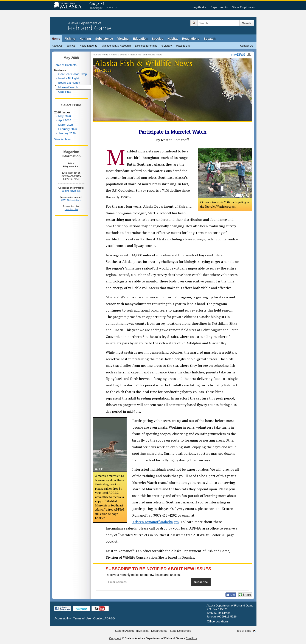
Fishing (70, 39)
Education (140, 39)
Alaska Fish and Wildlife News (146, 55)
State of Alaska (69, 6)
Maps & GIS (183, 46)
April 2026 (65, 120)
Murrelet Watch (68, 87)
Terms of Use (82, 618)
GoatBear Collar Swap (73, 74)
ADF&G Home (101, 55)
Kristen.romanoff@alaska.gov (156, 522)
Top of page (244, 631)
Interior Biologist (69, 78)
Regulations (191, 39)
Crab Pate (65, 92)
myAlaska (200, 7)
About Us (57, 46)
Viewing (123, 39)
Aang (94, 3)
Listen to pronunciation (102, 3)
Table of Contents (65, 65)
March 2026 (66, 125)
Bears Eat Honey (69, 83)
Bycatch (209, 39)
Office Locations (218, 621)
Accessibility (63, 618)
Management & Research (116, 46)
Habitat (173, 39)
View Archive (62, 139)
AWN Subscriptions (71, 200)
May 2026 (65, 116)
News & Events (88, 46)
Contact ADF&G (104, 618)
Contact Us (246, 46)
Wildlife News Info (71, 191)
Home (56, 39)
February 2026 (68, 129)
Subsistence (104, 39)
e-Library (167, 46)
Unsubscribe (71, 209)
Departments (219, 7)
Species (158, 39)
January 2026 (67, 133)
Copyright (115, 638)
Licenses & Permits (146, 46)
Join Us (71, 46)
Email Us (191, 638)
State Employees (243, 7)
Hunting (85, 39)
